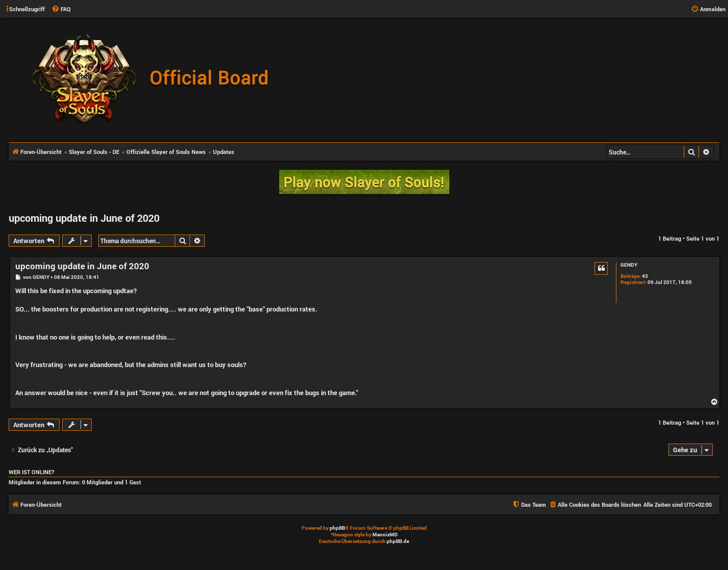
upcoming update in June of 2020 (84, 218)
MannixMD (385, 535)
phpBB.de (398, 541)
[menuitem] (61, 9)
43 (645, 276)
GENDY (629, 265)
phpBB (337, 528)
